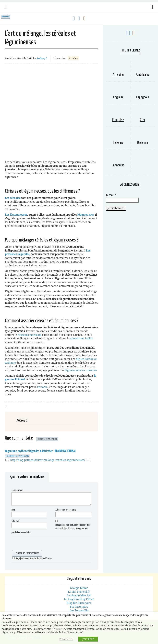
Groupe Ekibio (79, 588)
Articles (73, 58)
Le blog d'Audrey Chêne (79, 599)
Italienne (143, 143)
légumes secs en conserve (81, 370)
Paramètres (66, 639)
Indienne (118, 143)
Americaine (143, 75)
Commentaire (17, 490)
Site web (16, 521)
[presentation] (36, 544)
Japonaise (118, 165)
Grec (143, 120)
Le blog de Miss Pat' (79, 595)
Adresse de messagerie (66, 510)
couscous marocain (30, 335)
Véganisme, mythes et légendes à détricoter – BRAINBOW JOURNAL (40, 451)
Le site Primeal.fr (79, 592)
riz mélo (42, 387)
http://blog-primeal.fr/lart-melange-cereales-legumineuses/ (48, 460)
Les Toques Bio (79, 610)
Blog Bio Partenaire (79, 603)
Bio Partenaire (79, 607)
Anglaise (118, 97)
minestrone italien (81, 338)
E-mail (111, 195)
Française (118, 120)
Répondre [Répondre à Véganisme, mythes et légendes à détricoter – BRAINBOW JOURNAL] (6, 17)
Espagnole (143, 97)
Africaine (118, 75)
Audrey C (42, 58)
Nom (13, 510)
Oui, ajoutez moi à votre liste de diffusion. (32, 558)
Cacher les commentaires (47, 439)
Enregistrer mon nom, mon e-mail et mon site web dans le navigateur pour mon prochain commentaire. (51, 529)
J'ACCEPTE (88, 639)
